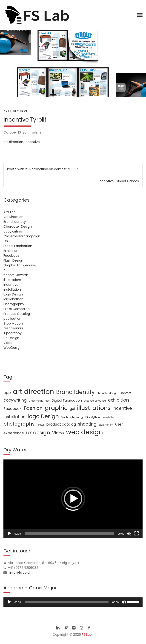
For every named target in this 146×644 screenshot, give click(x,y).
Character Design (18, 227)
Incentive (32, 142)
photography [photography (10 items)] (19, 424)
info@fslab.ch (20, 572)
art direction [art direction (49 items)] (33, 392)
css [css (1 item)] (48, 401)
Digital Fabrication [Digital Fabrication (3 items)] (67, 400)
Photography (14, 304)
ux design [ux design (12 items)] (38, 433)
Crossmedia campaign (22, 236)
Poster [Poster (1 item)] (40, 425)
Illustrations (13, 280)
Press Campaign (17, 309)
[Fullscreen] (137, 534)
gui (6, 270)
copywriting (13, 231)
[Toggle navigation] (140, 15)
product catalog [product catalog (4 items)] (61, 424)
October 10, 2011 (16, 132)
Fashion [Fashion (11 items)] (33, 408)
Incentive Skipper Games (119, 181)
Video (8, 343)
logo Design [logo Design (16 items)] (43, 416)
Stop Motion (13, 323)
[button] (73, 499)
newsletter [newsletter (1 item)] (108, 417)
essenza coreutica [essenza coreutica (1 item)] (95, 401)
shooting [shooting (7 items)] (87, 424)
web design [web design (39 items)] (84, 432)
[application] (73, 499)
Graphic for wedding (20, 265)
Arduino (10, 212)
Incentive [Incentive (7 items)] (122, 408)
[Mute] (129, 534)
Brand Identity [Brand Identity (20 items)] (75, 392)
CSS (7, 241)
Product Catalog (17, 314)
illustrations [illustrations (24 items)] (94, 408)
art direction (13, 142)
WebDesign (13, 348)
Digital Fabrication (18, 246)
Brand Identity (15, 222)
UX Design (11, 338)
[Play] (9, 534)
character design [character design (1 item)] (107, 393)
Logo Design (13, 294)
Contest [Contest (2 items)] (125, 393)
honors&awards (16, 275)
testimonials (13, 328)
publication (12, 319)
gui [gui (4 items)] (72, 409)
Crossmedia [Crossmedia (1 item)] (36, 401)
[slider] (67, 602)
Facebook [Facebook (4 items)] (13, 409)
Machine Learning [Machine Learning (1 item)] (72, 417)
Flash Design (13, 260)
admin (37, 132)
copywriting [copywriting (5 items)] (15, 400)
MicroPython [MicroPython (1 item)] (92, 417)
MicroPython (13, 299)
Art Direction (15, 111)
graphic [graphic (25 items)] (56, 408)
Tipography (13, 333)
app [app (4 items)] (7, 393)
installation (12, 289)
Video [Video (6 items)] (58, 433)
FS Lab (87, 635)
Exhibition (11, 251)
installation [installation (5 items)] (14, 417)
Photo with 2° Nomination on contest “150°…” (43, 169)
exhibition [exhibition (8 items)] (119, 400)
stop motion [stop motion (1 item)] (106, 425)
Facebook (11, 256)
